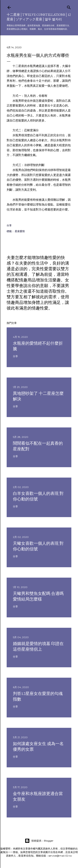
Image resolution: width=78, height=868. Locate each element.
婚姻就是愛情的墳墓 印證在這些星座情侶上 (38, 646)
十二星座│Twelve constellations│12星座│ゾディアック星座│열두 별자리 (39, 17)
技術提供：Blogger (39, 841)
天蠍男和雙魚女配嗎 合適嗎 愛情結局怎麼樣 (38, 596)
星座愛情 (20, 231)
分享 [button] (9, 225)
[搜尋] (69, 7)
